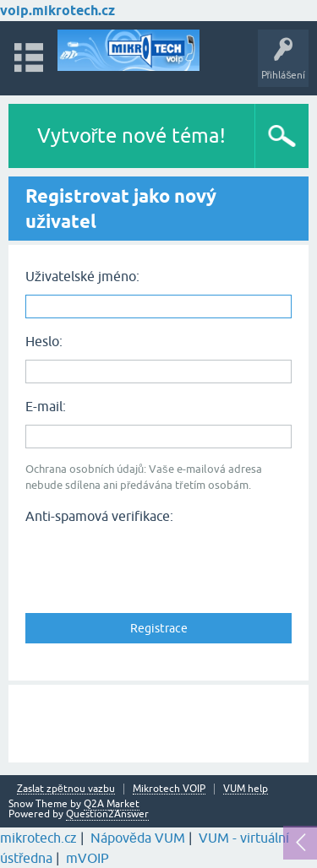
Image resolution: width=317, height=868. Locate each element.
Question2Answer (107, 814)
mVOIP (87, 858)
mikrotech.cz (38, 838)
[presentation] (154, 563)
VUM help (246, 789)
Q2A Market (112, 804)
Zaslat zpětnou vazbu (66, 789)
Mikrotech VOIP (169, 789)
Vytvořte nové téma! (132, 136)
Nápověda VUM (138, 838)
